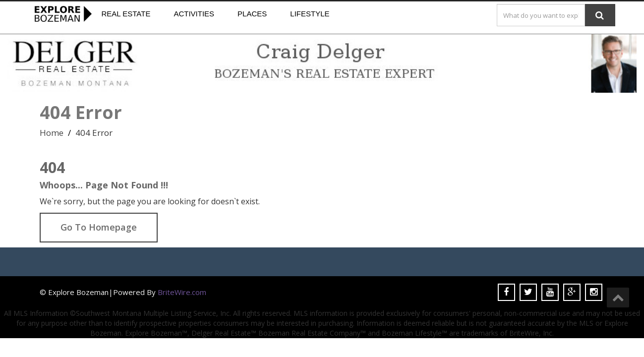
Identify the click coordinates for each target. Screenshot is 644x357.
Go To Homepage (99, 227)
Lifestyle (310, 14)
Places (252, 14)
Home (52, 133)
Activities (194, 14)
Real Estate (126, 14)
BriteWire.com (182, 292)
